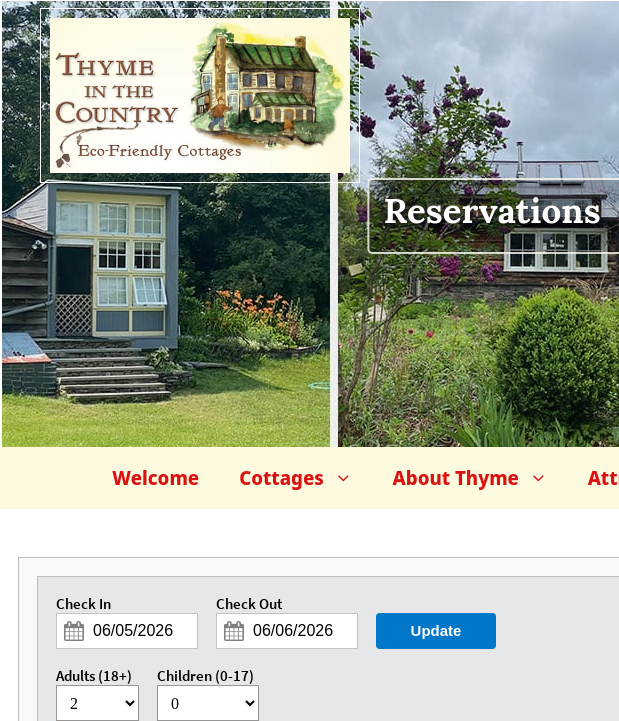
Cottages (305, 478)
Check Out (249, 604)
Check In (83, 604)
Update (436, 630)
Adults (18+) (94, 676)
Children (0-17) (205, 676)
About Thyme (480, 478)
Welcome (155, 477)
